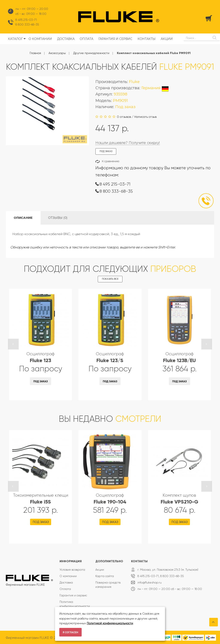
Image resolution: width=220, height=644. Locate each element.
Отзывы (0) (58, 218)
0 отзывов (124, 117)
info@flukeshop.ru (150, 582)
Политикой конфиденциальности (110, 623)
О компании (68, 576)
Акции (100, 570)
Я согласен (70, 632)
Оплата (65, 589)
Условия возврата (72, 570)
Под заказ (40, 381)
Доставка (66, 582)
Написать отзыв (145, 117)
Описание (23, 218)
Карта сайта (105, 576)
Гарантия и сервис (73, 595)
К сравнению (111, 161)
